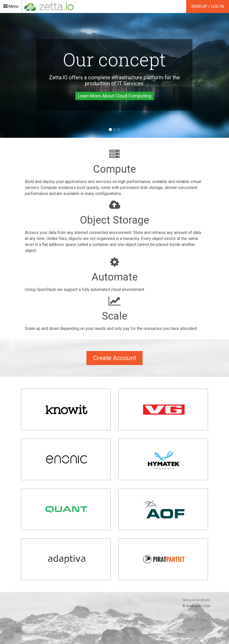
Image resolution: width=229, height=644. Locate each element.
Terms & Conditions (196, 600)
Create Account (114, 358)
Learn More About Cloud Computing (114, 96)
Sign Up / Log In (208, 6)
